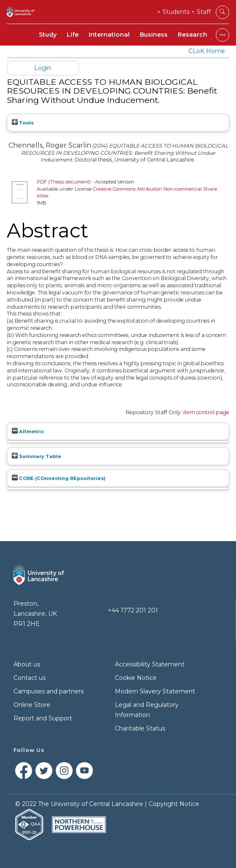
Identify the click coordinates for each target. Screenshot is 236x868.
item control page (206, 412)
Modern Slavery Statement (155, 691)
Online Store (32, 705)
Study (48, 35)
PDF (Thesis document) (64, 182)
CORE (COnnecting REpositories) (59, 478)
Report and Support (43, 718)
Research (193, 35)
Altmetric (28, 431)
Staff (204, 12)
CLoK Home (207, 51)
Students (176, 12)
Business (154, 35)
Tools (23, 123)
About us (27, 664)
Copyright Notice (174, 804)
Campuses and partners (49, 691)
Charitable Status (140, 728)
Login (43, 68)
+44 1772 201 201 (133, 610)
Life (73, 35)
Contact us (30, 678)
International (109, 35)
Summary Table (37, 456)
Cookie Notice (136, 678)
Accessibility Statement (150, 664)
